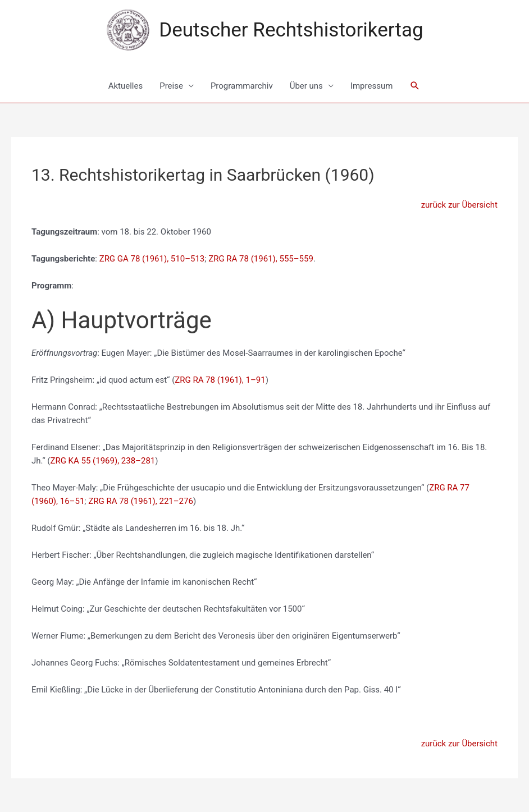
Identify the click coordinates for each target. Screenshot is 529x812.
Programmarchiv (242, 86)
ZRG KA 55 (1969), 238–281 (102, 461)
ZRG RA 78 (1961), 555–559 (261, 259)
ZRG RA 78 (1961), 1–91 (220, 380)
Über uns (306, 86)
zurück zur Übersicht (459, 205)
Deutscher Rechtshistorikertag (291, 30)
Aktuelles (126, 86)
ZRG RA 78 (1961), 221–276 (141, 501)
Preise (171, 86)
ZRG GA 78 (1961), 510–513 (152, 259)
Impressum (371, 86)
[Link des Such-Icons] (415, 86)
